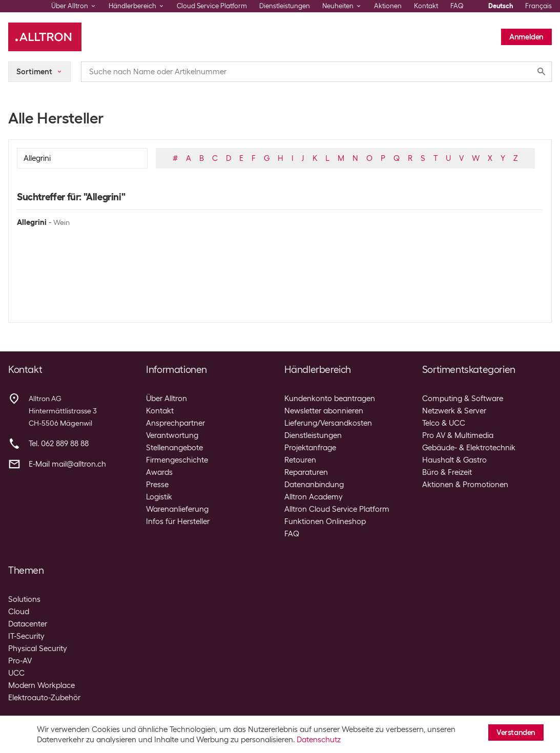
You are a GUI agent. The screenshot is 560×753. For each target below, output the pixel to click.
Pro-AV (20, 661)
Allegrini (32, 222)
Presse (157, 485)
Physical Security (38, 649)
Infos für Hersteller (178, 521)
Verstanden (516, 733)
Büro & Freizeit (447, 472)
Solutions (24, 599)
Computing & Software (463, 399)
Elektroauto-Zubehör (44, 698)
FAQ (457, 6)
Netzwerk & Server (454, 411)
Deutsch (501, 6)
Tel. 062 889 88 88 (59, 444)
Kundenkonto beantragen (330, 399)
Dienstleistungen (285, 6)
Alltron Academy (314, 497)
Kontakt (426, 6)
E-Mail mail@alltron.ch (67, 464)
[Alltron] (45, 37)
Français (538, 6)
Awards (159, 472)
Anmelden (526, 37)
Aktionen (388, 6)
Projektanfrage (310, 448)
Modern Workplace (42, 685)
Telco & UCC (444, 423)
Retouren (300, 460)
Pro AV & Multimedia (458, 435)
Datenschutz (319, 740)
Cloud (19, 612)
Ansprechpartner (175, 423)
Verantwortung (172, 435)
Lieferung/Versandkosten (328, 423)
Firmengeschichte (177, 460)
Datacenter (28, 624)
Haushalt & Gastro (454, 460)
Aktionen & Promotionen (465, 485)
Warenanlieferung (177, 509)
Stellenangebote (174, 448)
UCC (16, 673)
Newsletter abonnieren (324, 411)
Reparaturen (306, 472)
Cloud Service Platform (212, 6)
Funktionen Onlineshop (325, 521)
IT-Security (26, 636)
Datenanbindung (314, 485)
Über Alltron (167, 399)
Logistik (159, 497)
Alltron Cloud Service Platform (337, 509)
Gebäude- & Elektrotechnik (469, 448)
